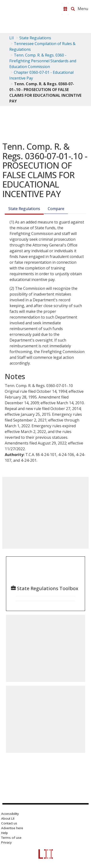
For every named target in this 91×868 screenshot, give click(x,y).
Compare (56, 209)
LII (12, 38)
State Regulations (35, 38)
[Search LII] (73, 9)
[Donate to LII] (65, 9)
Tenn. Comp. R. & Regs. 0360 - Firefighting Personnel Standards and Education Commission (43, 61)
